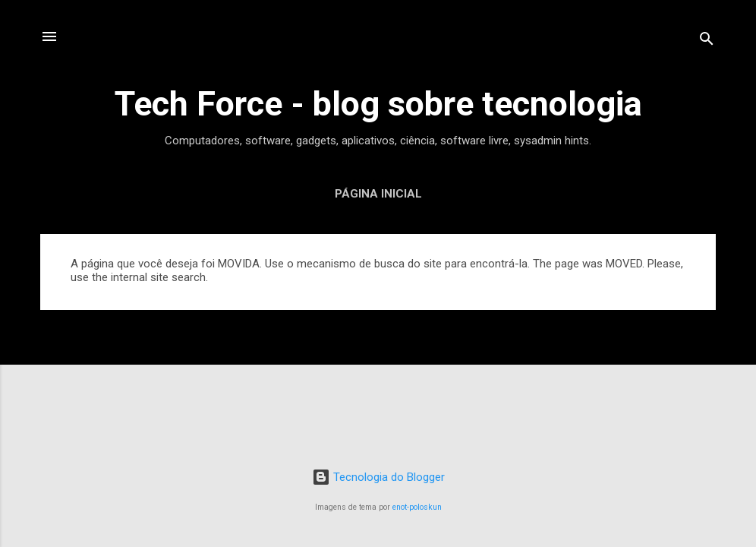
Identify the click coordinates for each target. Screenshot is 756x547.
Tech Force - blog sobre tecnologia (378, 104)
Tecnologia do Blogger (378, 477)
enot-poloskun (417, 507)
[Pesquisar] (707, 41)
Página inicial (378, 194)
